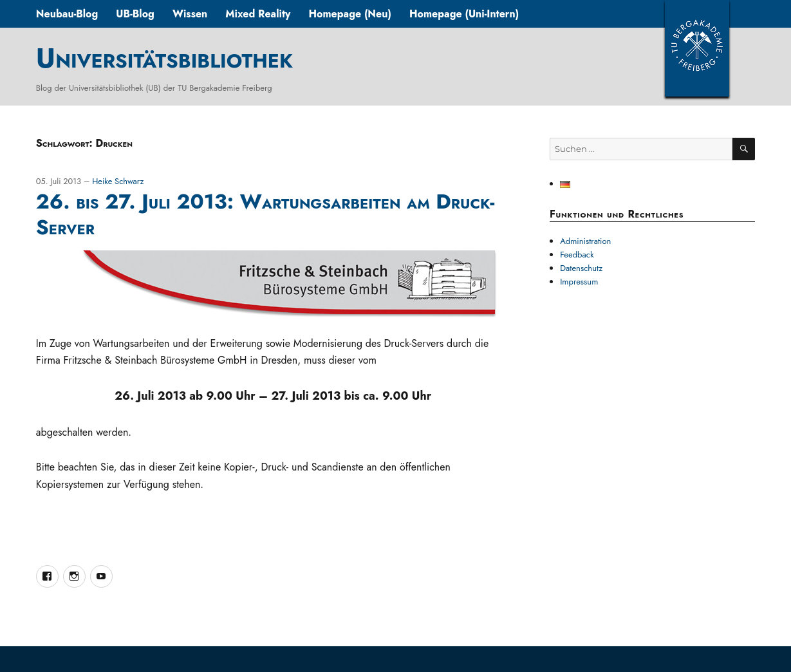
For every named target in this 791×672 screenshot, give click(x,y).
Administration (585, 241)
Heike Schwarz (118, 181)
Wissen (190, 14)
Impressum (579, 282)
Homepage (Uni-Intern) (464, 14)
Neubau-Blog (67, 14)
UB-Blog (135, 14)
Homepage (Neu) (350, 14)
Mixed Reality (258, 14)
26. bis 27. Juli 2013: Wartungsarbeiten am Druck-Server (265, 214)
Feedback (577, 255)
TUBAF (697, 48)
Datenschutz (581, 268)
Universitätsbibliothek (164, 58)
